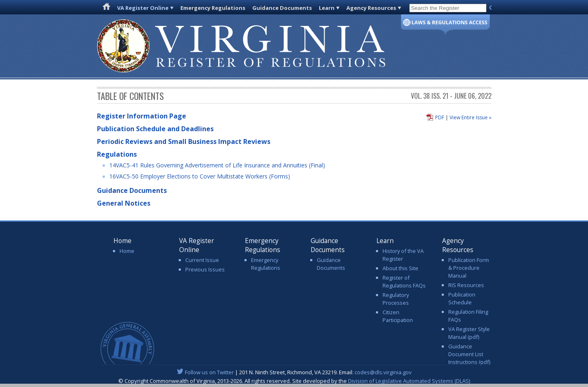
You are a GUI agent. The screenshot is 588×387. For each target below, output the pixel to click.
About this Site (400, 268)
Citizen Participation (398, 316)
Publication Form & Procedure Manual (469, 268)
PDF (440, 117)
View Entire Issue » (470, 117)
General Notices (124, 203)
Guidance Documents (282, 8)
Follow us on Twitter (209, 372)
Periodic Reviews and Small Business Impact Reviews (184, 141)
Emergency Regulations (213, 8)
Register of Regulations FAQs (404, 282)
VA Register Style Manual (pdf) (469, 333)
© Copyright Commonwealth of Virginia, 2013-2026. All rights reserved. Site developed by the (294, 381)
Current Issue (202, 260)
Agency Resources (371, 8)
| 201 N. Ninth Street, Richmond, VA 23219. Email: (294, 372)
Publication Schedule (462, 298)
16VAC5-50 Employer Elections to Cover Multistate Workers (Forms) (200, 176)
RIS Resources (466, 285)
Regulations (117, 154)
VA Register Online (143, 8)
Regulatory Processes (396, 299)
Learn (327, 8)
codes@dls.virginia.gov (383, 372)
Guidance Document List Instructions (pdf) (469, 354)
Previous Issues (205, 269)
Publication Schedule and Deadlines (155, 129)
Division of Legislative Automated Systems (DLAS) (409, 381)
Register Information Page (142, 116)
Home (127, 251)
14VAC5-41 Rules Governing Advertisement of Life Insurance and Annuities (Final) (217, 165)
